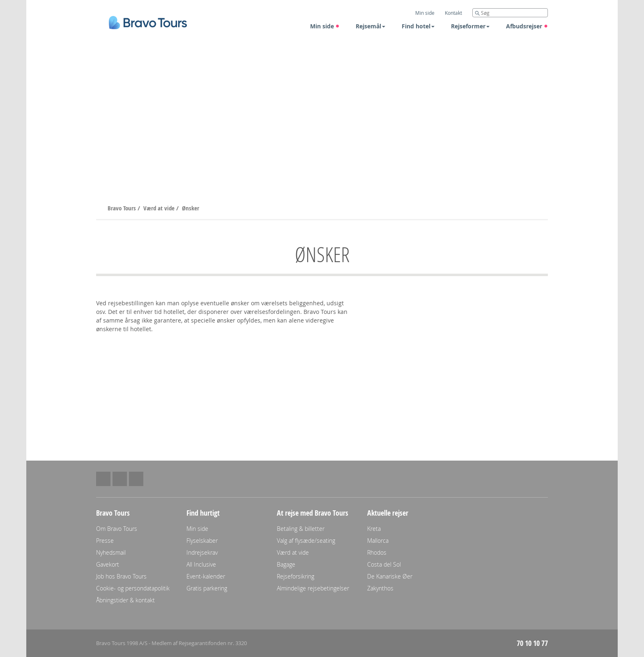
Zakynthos (380, 588)
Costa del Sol (384, 564)
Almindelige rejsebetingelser (313, 588)
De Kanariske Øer (390, 576)
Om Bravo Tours (117, 529)
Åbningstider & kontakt (125, 600)
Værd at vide (160, 208)
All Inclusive (201, 564)
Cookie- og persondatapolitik (133, 588)
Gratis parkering (207, 588)
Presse (105, 541)
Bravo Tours (123, 208)
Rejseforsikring (296, 576)
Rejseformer (470, 26)
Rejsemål (370, 26)
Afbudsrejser (527, 26)
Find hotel (418, 26)
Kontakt (453, 13)
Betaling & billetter (301, 529)
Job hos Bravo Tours (121, 576)
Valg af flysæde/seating (306, 541)
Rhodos (377, 552)
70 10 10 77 (532, 643)
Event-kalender (206, 576)
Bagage (286, 564)
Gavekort (108, 564)
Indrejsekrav (202, 552)
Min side (325, 26)
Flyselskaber (202, 541)
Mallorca (378, 541)
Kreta (374, 529)
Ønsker (191, 208)
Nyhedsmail (111, 552)
